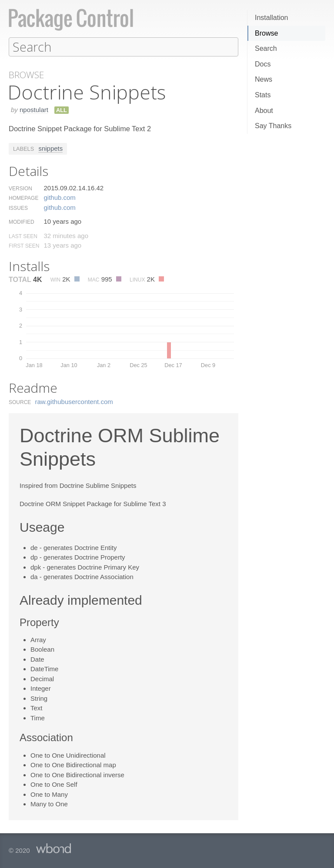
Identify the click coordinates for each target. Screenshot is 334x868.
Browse (266, 33)
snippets (50, 148)
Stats (263, 95)
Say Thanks (273, 126)
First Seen (24, 245)
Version (20, 188)
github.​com (59, 197)
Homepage (23, 198)
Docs (263, 64)
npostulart (34, 109)
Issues (18, 208)
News (264, 79)
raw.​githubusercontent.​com (74, 401)
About (264, 111)
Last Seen (23, 236)
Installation (272, 18)
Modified (22, 222)
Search (266, 48)
